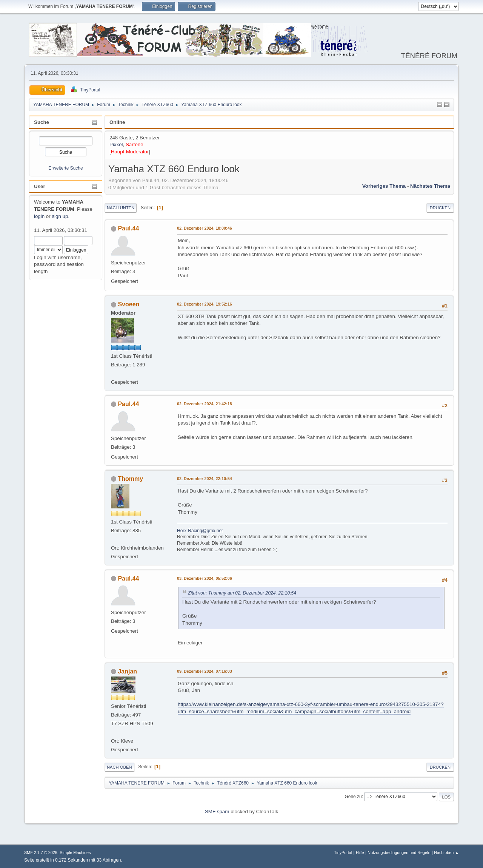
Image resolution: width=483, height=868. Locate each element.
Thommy (130, 479)
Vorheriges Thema (384, 186)
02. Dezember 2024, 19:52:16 (205, 304)
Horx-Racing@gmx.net (200, 531)
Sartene (135, 144)
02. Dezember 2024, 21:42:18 (205, 404)
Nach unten (121, 208)
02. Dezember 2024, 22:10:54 (205, 479)
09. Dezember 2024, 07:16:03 (205, 671)
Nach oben (119, 767)
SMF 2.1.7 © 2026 (41, 853)
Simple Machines (75, 853)
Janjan (127, 671)
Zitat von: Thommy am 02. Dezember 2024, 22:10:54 (242, 593)
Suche (42, 122)
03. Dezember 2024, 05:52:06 (205, 578)
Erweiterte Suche (65, 168)
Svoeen (128, 304)
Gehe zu (353, 797)
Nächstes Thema (430, 186)
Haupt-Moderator (130, 152)
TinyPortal (343, 853)
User (40, 186)
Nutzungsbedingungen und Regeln (399, 853)
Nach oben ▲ (446, 853)
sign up (60, 216)
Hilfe (360, 853)
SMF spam (217, 812)
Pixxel (116, 144)
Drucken (440, 208)
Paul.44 (128, 228)
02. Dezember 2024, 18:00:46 (205, 228)
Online (117, 122)
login (39, 216)
